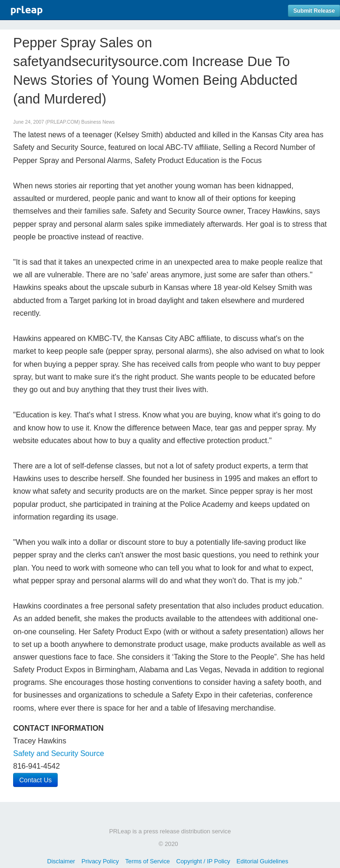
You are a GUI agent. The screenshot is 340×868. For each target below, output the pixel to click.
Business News (98, 122)
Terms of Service (147, 861)
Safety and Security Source (59, 753)
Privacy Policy (100, 861)
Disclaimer (61, 861)
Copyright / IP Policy (203, 861)
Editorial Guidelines (262, 861)
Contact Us (35, 780)
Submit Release (314, 11)
